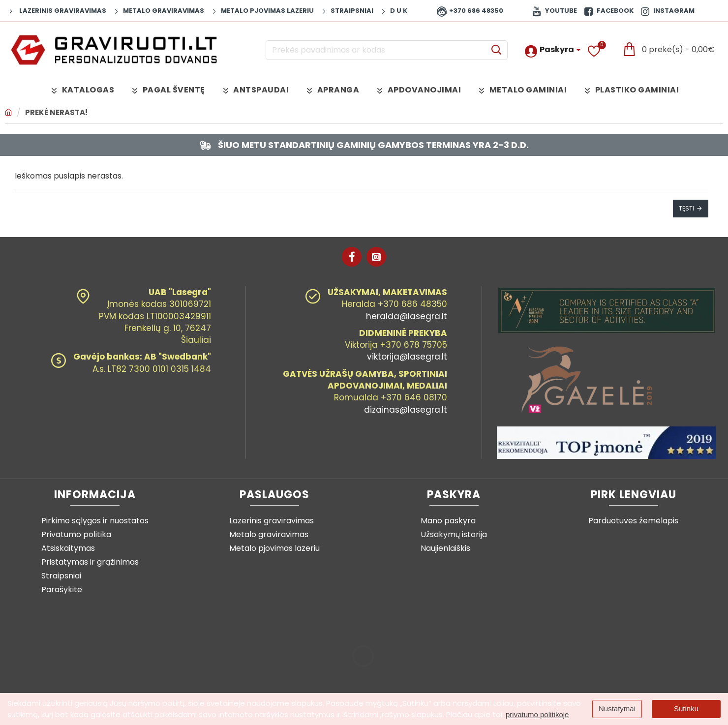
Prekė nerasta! (56, 112)
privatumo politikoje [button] (537, 714)
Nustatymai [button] (617, 709)
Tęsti (686, 208)
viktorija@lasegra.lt (407, 357)
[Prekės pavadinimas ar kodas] (496, 50)
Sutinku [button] (686, 709)
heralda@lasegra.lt (407, 316)
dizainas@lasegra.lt (406, 410)
